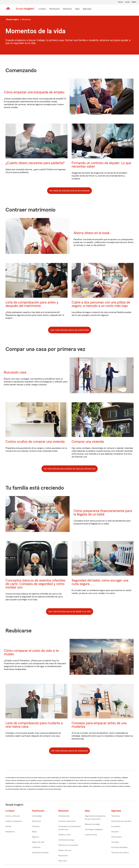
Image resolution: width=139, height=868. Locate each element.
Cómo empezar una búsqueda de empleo (34, 92)
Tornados (115, 842)
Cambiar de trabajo (66, 840)
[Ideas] (77, 9)
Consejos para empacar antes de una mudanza (99, 725)
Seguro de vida (38, 842)
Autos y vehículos (13, 816)
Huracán (115, 832)
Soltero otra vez (65, 850)
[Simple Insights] (25, 10)
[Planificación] (55, 9)
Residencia (10, 832)
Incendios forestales (119, 847)
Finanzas (36, 826)
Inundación (116, 826)
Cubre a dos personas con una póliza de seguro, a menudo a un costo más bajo (101, 304)
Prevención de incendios (121, 821)
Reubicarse (63, 856)
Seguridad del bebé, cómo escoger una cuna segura (100, 582)
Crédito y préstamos (14, 821)
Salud (34, 832)
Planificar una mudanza (68, 845)
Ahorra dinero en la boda (92, 233)
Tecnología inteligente (94, 830)
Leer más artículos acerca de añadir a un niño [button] (70, 612)
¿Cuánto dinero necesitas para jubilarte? (35, 163)
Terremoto (116, 816)
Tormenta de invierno (120, 853)
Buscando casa (15, 372)
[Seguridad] (87, 9)
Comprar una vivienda (88, 442)
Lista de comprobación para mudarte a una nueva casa (34, 725)
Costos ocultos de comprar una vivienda (35, 442)
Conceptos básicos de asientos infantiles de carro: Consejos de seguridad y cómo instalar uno (36, 584)
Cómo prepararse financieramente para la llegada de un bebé (103, 513)
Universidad (37, 816)
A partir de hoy (91, 835)
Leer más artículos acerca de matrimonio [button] (69, 330)
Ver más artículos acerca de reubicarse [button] (69, 751)
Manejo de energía (92, 824)
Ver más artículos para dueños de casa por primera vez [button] (70, 469)
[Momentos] (68, 9)
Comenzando (64, 816)
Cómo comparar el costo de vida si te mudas (31, 652)
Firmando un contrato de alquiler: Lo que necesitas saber (101, 165)
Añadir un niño (64, 835)
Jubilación (36, 847)
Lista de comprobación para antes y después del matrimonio (32, 304)
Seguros (35, 837)
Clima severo (117, 837)
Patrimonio (36, 821)
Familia (8, 826)
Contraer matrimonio (67, 821)
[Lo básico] (42, 9)
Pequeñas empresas (40, 853)
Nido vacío (63, 861)
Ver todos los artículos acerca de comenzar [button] (69, 191)
